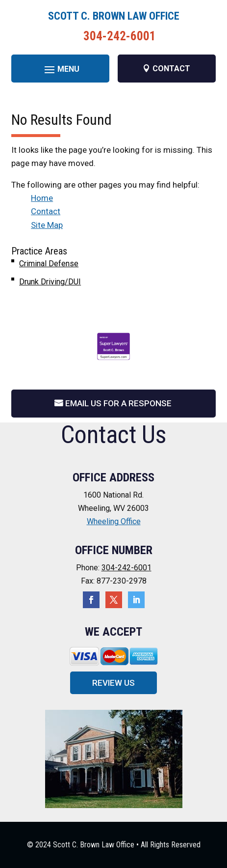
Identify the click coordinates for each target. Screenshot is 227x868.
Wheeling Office (114, 521)
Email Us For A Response (118, 403)
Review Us (113, 683)
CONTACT (171, 69)
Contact (46, 211)
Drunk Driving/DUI (50, 282)
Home (42, 198)
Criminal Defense (49, 264)
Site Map (47, 225)
